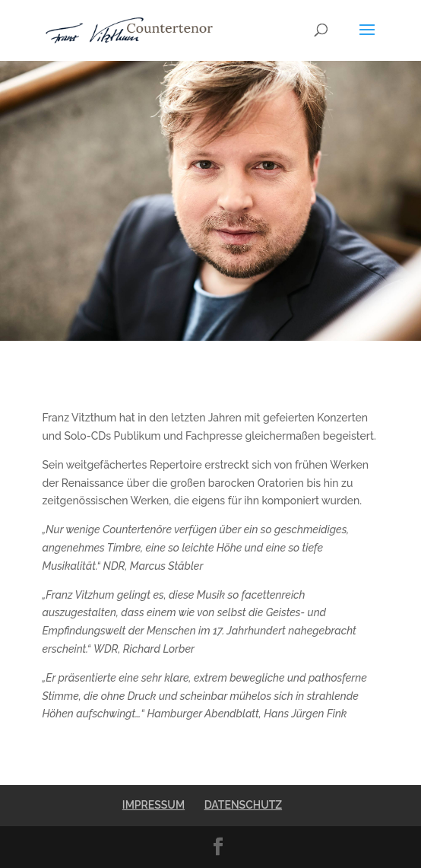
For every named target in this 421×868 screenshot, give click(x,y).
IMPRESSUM (154, 805)
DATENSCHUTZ (243, 805)
